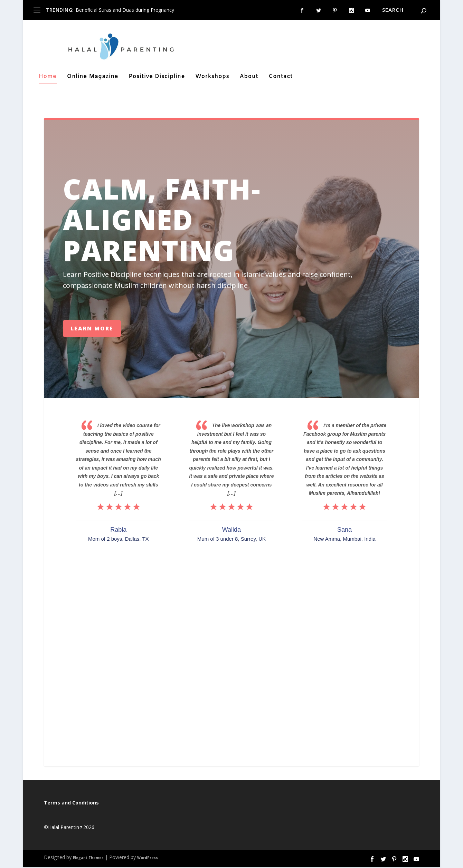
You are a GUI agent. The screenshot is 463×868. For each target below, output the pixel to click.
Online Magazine (93, 78)
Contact (281, 78)
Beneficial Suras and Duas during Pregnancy (125, 10)
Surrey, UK (253, 540)
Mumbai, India (359, 540)
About (249, 78)
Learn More (92, 329)
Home (48, 78)
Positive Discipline (157, 78)
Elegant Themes (88, 859)
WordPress (148, 859)
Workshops (212, 78)
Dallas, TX (137, 540)
